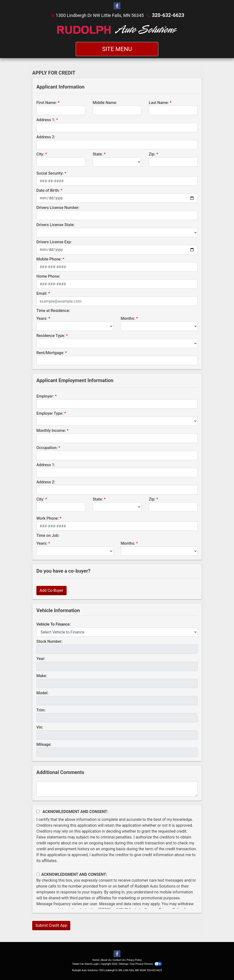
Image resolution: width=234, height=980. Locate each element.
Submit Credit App (51, 925)
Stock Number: (49, 641)
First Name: (47, 102)
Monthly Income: (51, 430)
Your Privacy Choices (146, 964)
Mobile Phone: (49, 259)
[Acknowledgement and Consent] (38, 811)
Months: (128, 318)
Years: (42, 318)
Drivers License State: (56, 225)
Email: (42, 293)
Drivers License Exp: (54, 242)
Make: (42, 676)
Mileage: (44, 744)
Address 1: (46, 120)
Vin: (40, 727)
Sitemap (124, 964)
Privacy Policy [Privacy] (134, 960)
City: (40, 154)
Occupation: (47, 447)
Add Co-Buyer (51, 590)
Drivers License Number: (58, 207)
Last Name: (159, 102)
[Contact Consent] (38, 874)
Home (96, 960)
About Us (106, 960)
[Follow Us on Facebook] (117, 6)
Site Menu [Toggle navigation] (117, 49)
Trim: (41, 710)
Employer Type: (50, 413)
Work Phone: (48, 518)
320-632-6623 (168, 15)
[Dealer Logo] (117, 30)
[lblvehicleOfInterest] (117, 632)
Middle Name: (105, 102)
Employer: (45, 396)
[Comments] (117, 789)
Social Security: (50, 173)
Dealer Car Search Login (86, 964)
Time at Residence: (53, 310)
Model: (42, 693)
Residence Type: (51, 335)
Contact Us (119, 960)
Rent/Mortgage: (50, 353)
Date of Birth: (48, 190)
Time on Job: (48, 535)
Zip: (152, 154)
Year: (41, 658)
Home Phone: (48, 276)
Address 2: (46, 137)
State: (98, 154)
